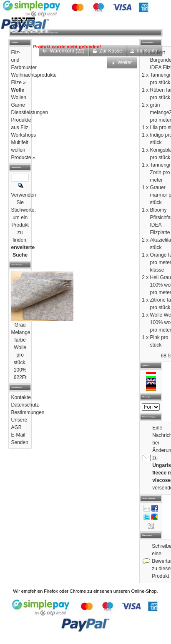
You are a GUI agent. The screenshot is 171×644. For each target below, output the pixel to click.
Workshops (23, 135)
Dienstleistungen (29, 112)
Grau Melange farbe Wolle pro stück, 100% (20, 347)
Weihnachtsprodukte (34, 75)
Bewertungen (147, 535)
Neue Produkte (17, 265)
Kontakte (21, 397)
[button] (144, 51)
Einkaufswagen (148, 42)
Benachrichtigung (149, 417)
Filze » (18, 82)
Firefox (51, 591)
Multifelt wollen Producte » (23, 150)
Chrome (78, 591)
